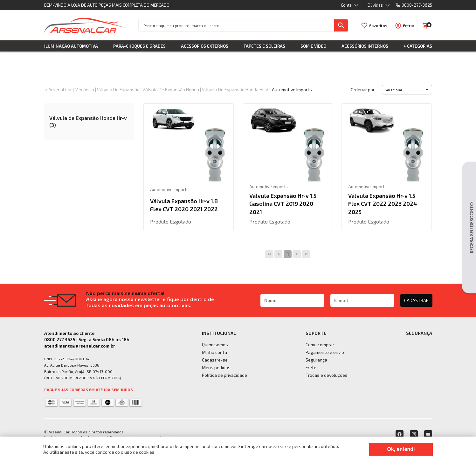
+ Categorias (418, 46)
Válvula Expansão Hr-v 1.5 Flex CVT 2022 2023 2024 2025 (383, 203)
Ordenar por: (363, 90)
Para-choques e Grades (139, 46)
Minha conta (214, 352)
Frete (311, 367)
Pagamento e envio (325, 352)
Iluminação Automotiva (71, 46)
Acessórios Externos (205, 46)
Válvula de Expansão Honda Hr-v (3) (88, 121)
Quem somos (215, 345)
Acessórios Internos (365, 46)
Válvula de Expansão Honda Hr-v (235, 90)
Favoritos (378, 25)
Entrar (409, 25)
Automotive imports (292, 90)
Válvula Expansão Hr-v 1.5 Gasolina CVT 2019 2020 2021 (283, 203)
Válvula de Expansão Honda (171, 90)
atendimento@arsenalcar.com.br (80, 346)
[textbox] (236, 25)
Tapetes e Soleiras (264, 46)
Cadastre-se (215, 360)
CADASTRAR (416, 300)
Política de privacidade (224, 375)
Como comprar (320, 345)
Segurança (316, 360)
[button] (407, 90)
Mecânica (84, 90)
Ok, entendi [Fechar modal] (401, 449)
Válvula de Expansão (118, 90)
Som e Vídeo (313, 46)
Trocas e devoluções (327, 375)
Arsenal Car (60, 90)
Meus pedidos (216, 367)
